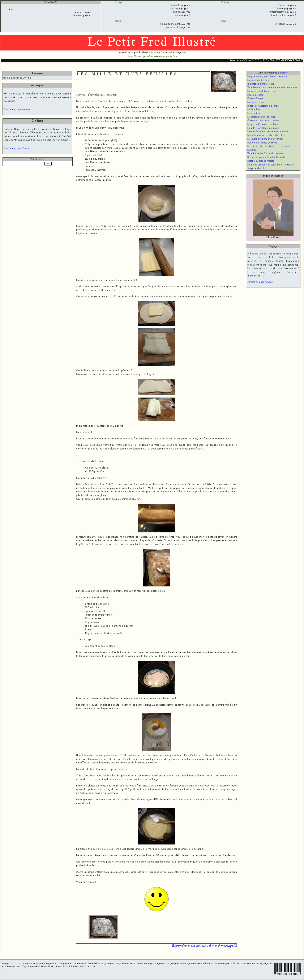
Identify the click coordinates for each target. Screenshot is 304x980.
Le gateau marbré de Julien (261, 117)
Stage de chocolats (257, 169)
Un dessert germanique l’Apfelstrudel (266, 158)
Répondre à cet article (189, 946)
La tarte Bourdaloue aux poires (263, 128)
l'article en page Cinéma (17, 148)
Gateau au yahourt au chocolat (263, 121)
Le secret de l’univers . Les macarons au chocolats (273, 148)
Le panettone (254, 113)
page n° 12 (185, 24)
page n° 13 (185, 28)
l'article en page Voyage (260, 282)
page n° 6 (291, 15)
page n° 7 (291, 24)
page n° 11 (185, 15)
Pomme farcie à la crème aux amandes (268, 132)
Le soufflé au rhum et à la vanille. (265, 139)
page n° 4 (291, 9)
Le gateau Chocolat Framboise (263, 124)
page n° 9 (185, 9)
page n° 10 (185, 12)
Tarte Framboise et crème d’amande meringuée (272, 88)
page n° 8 (185, 6)
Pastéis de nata (255, 95)
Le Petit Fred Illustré (152, 43)
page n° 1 (88, 12)
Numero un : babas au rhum (262, 143)
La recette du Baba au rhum (262, 91)
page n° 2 (87, 16)
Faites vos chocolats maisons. (263, 106)
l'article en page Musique (17, 110)
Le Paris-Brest (254, 110)
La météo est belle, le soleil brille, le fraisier (271, 165)
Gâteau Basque (255, 99)
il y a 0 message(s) (223, 946)
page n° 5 (291, 12)
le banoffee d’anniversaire (261, 84)
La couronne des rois (258, 80)
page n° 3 (291, 6)
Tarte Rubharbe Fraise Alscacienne (265, 154)
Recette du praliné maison (261, 161)
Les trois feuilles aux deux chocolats (266, 136)
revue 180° (125, 101)
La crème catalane (257, 102)
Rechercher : (37, 159)
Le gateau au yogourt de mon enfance (267, 77)
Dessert (284, 73)
